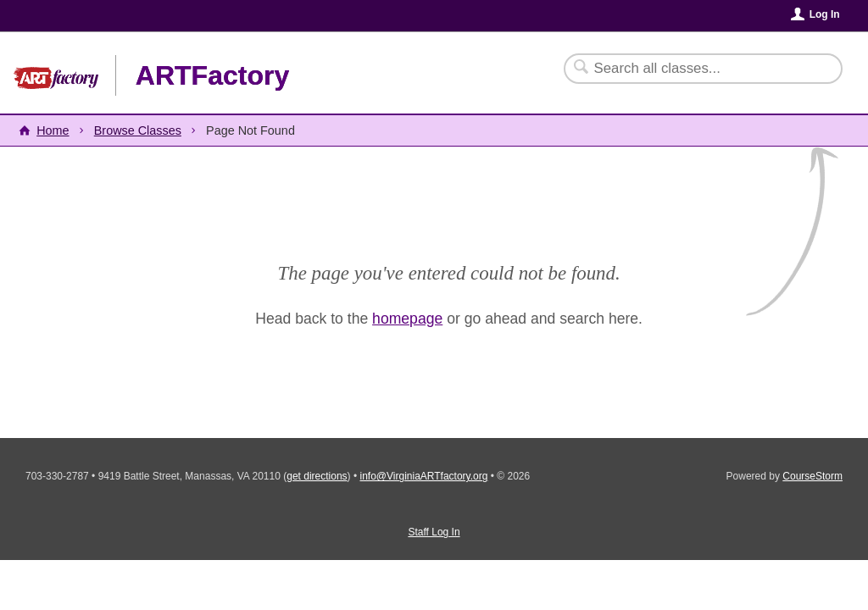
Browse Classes (138, 130)
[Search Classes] (693, 69)
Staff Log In (434, 532)
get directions (317, 476)
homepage (407, 319)
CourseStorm (812, 476)
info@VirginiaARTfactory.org (423, 476)
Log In (825, 14)
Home (53, 130)
